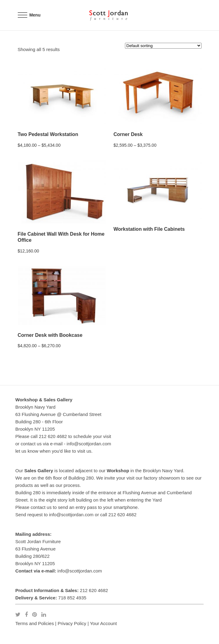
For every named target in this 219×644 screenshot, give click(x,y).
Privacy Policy (72, 623)
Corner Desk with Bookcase (50, 335)
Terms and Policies (35, 623)
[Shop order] (163, 46)
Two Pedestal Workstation (48, 134)
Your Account (103, 623)
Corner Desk (128, 134)
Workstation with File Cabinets (149, 229)
